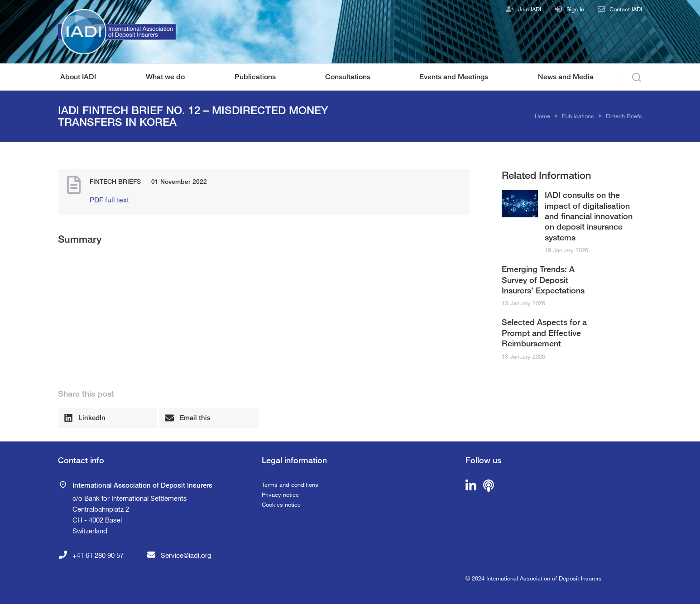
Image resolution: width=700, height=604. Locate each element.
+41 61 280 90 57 (98, 555)
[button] (108, 418)
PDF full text (109, 199)
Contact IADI (626, 9)
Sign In (575, 9)
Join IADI (530, 9)
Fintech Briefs (115, 181)
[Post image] (520, 204)
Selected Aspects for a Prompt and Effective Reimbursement (544, 333)
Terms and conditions (290, 484)
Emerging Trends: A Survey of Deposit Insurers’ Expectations (543, 280)
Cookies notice (281, 504)
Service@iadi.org (186, 555)
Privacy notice (280, 494)
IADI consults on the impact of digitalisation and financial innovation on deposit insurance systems (589, 216)
